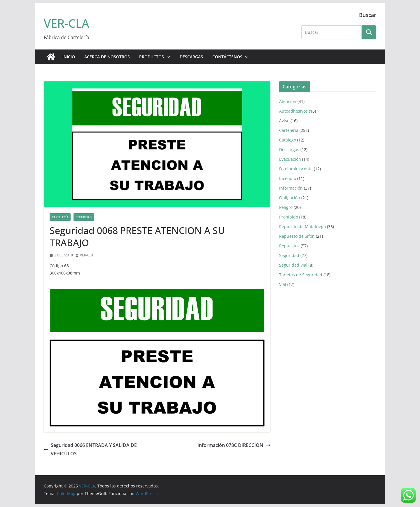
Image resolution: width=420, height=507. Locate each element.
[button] (167, 57)
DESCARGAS (191, 57)
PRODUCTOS (152, 57)
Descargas (289, 150)
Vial (283, 284)
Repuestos (289, 246)
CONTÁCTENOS (227, 57)
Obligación (290, 198)
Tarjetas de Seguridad (301, 275)
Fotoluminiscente (296, 169)
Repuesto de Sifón (297, 236)
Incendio (288, 178)
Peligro (286, 207)
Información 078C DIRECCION (234, 445)
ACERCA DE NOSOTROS (107, 57)
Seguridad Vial (293, 265)
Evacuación (290, 159)
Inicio (69, 57)
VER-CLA (66, 23)
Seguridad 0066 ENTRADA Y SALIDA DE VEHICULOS (90, 449)
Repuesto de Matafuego (302, 227)
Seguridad (84, 217)
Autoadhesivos (293, 111)
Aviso (284, 121)
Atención (288, 101)
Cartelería (60, 217)
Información (291, 188)
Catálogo (288, 140)
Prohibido (289, 217)
